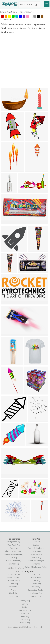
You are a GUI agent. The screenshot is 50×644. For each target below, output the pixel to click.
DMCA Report (36, 551)
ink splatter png (14, 542)
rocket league (39, 28)
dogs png (14, 548)
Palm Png (36, 574)
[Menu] (47, 4)
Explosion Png (36, 593)
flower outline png (14, 561)
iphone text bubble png (14, 554)
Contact (36, 545)
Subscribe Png (14, 574)
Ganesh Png (25, 620)
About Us (36, 542)
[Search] (36, 5)
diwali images (7, 32)
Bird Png (25, 607)
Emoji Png (25, 613)
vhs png (14, 557)
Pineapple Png (25, 610)
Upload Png (36, 557)
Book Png (25, 616)
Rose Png (14, 584)
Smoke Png (36, 584)
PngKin (14, 590)
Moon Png (36, 587)
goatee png (14, 564)
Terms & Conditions (36, 548)
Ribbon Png (14, 587)
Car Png (25, 604)
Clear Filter (7, 20)
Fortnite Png (36, 596)
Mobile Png (14, 593)
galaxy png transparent (14, 551)
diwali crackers (16, 24)
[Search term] (29, 5)
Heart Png (14, 596)
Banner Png (25, 623)
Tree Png (36, 580)
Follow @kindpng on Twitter (36, 567)
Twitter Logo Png (14, 577)
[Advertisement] (25, 60)
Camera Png (36, 577)
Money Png (25, 601)
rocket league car (22, 28)
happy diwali (39, 24)
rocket (28, 24)
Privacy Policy (36, 554)
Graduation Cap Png (36, 590)
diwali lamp (7, 28)
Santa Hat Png (14, 580)
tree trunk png (14, 545)
